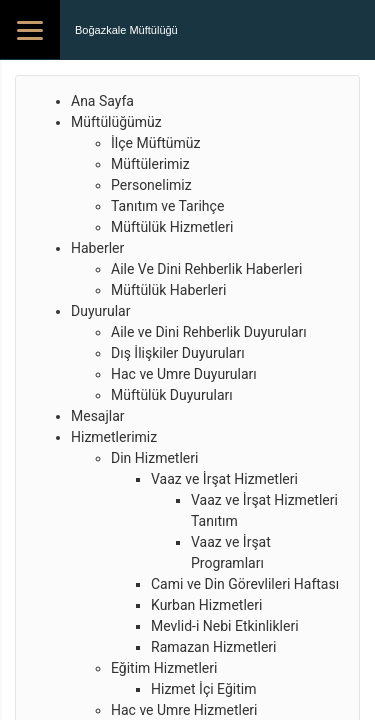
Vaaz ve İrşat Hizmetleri (224, 479)
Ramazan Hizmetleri (214, 647)
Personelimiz (151, 185)
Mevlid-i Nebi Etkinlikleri (225, 626)
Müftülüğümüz (116, 122)
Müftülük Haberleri (168, 290)
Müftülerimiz (150, 164)
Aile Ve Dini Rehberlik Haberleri (206, 269)
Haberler (97, 248)
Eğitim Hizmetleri (164, 668)
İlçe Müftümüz (155, 143)
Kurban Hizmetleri (206, 605)
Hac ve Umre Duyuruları (184, 374)
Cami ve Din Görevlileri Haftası (245, 584)
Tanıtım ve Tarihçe (167, 206)
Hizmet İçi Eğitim (203, 689)
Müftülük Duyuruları (172, 395)
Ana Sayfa (102, 101)
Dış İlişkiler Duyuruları (178, 353)
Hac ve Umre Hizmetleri (184, 710)
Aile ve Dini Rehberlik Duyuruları (209, 332)
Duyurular (100, 311)
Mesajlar (98, 416)
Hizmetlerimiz (114, 437)
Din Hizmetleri (154, 458)
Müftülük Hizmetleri (172, 227)
